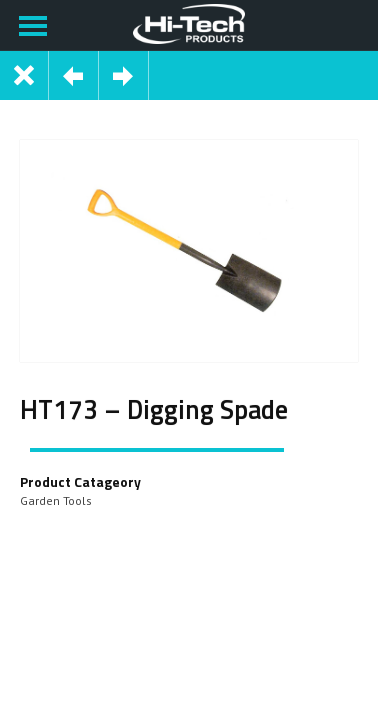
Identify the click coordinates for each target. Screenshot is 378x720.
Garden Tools (56, 500)
